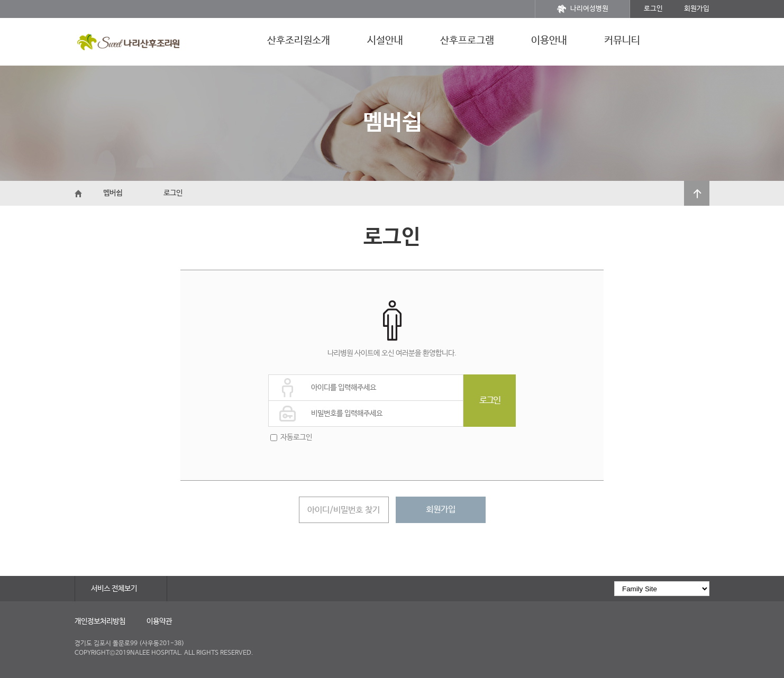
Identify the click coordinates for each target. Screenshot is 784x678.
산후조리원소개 (299, 41)
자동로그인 (296, 437)
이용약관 (159, 621)
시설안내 (385, 41)
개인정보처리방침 (100, 621)
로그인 (653, 9)
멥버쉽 (113, 193)
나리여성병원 (583, 9)
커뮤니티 (622, 41)
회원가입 (697, 9)
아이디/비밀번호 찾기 (344, 510)
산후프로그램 (467, 41)
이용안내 (549, 41)
